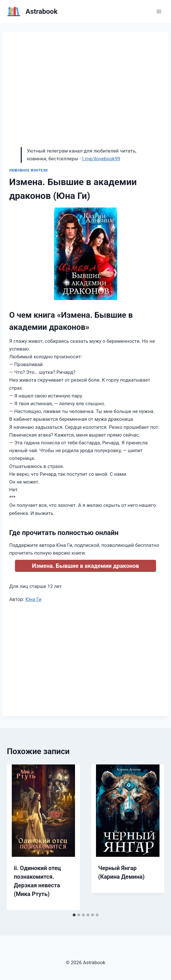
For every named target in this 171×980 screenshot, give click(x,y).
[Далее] (154, 837)
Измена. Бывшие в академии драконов (85, 566)
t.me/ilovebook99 (101, 159)
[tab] (74, 915)
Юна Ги (33, 599)
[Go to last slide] (17, 837)
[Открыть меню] (159, 11)
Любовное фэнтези (28, 170)
